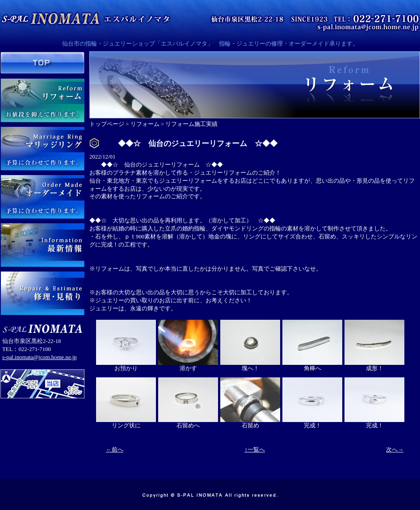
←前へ (115, 450)
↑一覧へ (254, 450)
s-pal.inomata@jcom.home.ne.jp (40, 357)
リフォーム (145, 124)
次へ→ (395, 450)
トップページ (107, 124)
